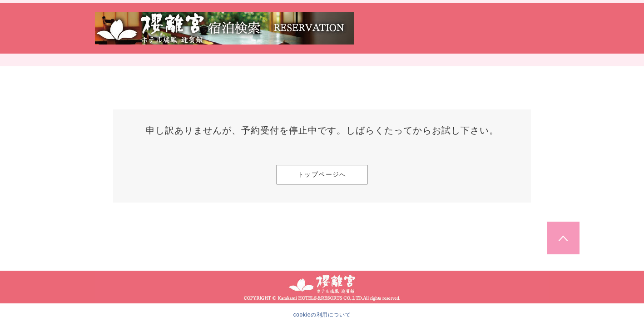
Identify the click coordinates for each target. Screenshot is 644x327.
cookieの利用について (322, 315)
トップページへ (322, 174)
